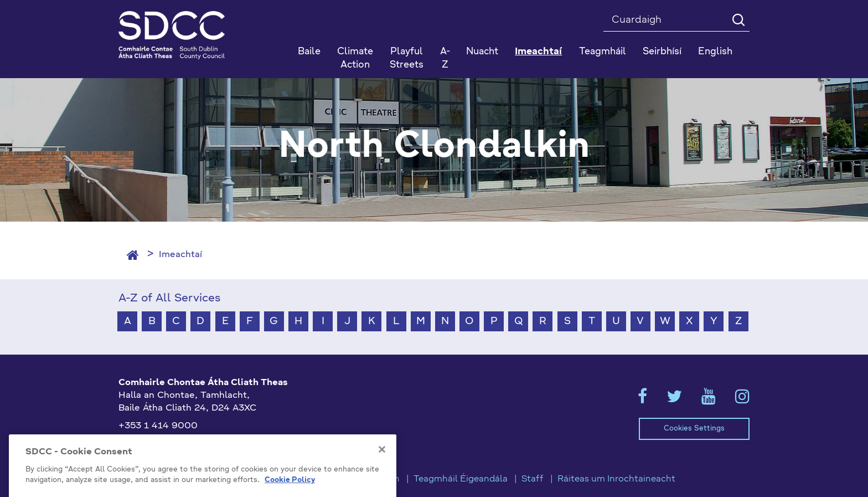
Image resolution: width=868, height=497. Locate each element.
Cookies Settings (694, 429)
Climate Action (355, 58)
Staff (533, 479)
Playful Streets (407, 58)
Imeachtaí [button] (538, 52)
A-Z (445, 58)
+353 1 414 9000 (158, 426)
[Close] (382, 478)
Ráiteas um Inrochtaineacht (616, 479)
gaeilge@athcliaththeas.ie (176, 444)
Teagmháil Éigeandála (461, 479)
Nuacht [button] (482, 52)
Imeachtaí (180, 255)
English (715, 52)
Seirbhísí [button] (662, 52)
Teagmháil (603, 52)
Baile (309, 52)
